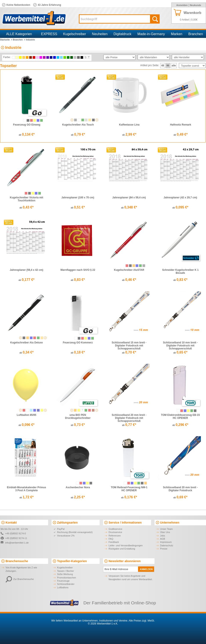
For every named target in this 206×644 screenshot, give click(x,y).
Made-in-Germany (151, 34)
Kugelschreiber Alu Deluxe (26, 343)
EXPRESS (49, 34)
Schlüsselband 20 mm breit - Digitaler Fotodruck (180, 489)
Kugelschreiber (75, 34)
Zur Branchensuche (20, 579)
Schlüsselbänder (66, 584)
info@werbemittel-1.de (17, 543)
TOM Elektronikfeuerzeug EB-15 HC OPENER (180, 416)
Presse (164, 549)
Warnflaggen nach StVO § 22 (78, 270)
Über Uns (165, 532)
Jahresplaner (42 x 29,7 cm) (180, 198)
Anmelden (182, 5)
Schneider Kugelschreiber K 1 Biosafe (180, 271)
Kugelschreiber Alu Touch (78, 125)
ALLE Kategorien (19, 34)
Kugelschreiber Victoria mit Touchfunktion (26, 199)
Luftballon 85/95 (26, 415)
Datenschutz (167, 545)
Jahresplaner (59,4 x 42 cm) (27, 270)
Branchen (196, 34)
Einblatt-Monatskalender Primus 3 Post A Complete (26, 489)
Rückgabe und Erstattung (122, 549)
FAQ (111, 539)
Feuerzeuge (63, 581)
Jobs (163, 536)
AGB (163, 539)
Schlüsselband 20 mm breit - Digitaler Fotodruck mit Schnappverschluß (129, 418)
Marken (177, 34)
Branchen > (19, 40)
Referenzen (115, 536)
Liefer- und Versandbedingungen (126, 545)
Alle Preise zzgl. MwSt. (142, 621)
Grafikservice (115, 529)
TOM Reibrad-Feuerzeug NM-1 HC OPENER (129, 489)
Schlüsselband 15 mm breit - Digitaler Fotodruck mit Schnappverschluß (129, 346)
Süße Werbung (65, 574)
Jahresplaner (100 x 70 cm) (78, 198)
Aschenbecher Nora (78, 487)
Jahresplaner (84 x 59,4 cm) (129, 198)
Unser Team (166, 529)
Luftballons (63, 587)
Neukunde (195, 5)
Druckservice (115, 532)
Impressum (166, 542)
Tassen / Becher (65, 571)
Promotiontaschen (67, 578)
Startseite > (6, 40)
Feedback (114, 542)
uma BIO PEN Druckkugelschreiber (78, 416)
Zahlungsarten (67, 523)
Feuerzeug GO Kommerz (78, 343)
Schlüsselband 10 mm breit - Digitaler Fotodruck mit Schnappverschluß (180, 346)
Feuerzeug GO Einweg (27, 125)
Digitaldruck (122, 34)
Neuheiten (100, 34)
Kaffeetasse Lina (129, 125)
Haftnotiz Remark (181, 125)
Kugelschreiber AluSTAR (129, 270)
